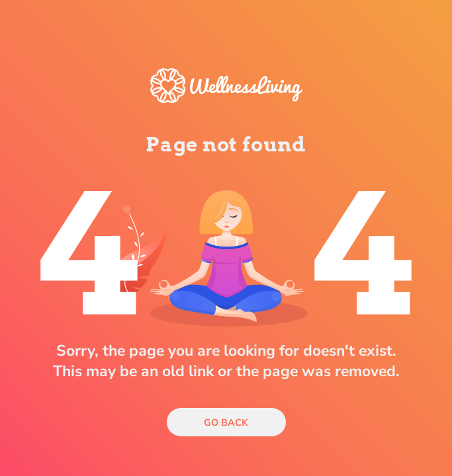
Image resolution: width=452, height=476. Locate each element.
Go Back (226, 422)
